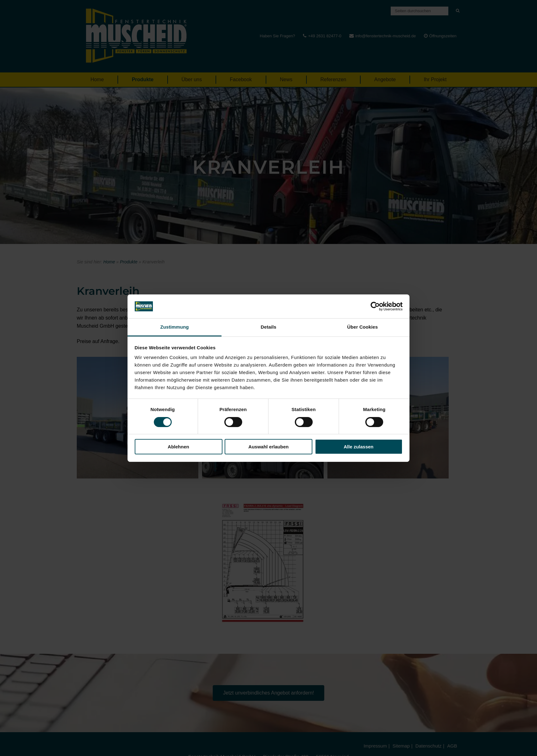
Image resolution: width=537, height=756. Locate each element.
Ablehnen (178, 447)
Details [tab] (268, 327)
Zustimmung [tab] (175, 327)
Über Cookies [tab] (362, 327)
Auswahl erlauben (268, 447)
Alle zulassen (359, 447)
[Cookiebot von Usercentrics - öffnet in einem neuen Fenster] (375, 306)
